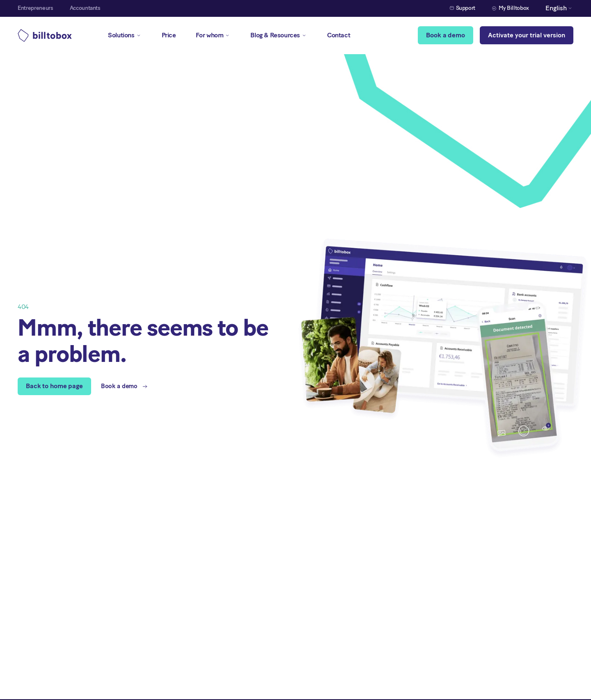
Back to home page (54, 386)
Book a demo (445, 35)
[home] (45, 35)
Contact (339, 35)
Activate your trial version (527, 35)
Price (169, 35)
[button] (559, 8)
